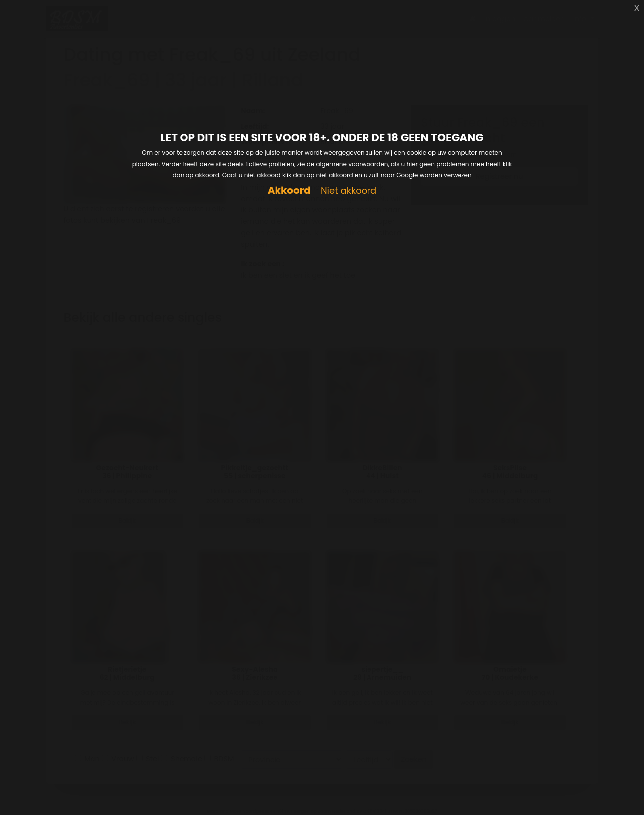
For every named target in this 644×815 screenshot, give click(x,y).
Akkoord (289, 190)
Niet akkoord (349, 191)
